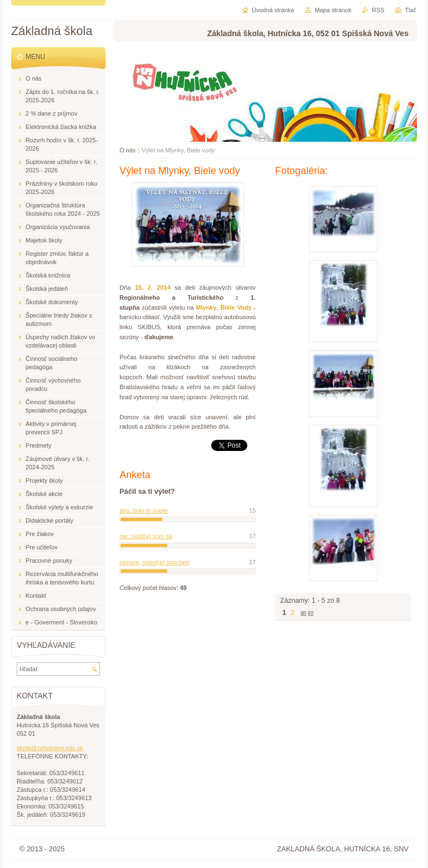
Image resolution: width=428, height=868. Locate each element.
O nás (128, 150)
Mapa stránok (333, 10)
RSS (378, 10)
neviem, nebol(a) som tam (155, 562)
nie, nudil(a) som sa (146, 536)
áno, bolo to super (144, 510)
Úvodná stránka (273, 10)
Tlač (410, 10)
